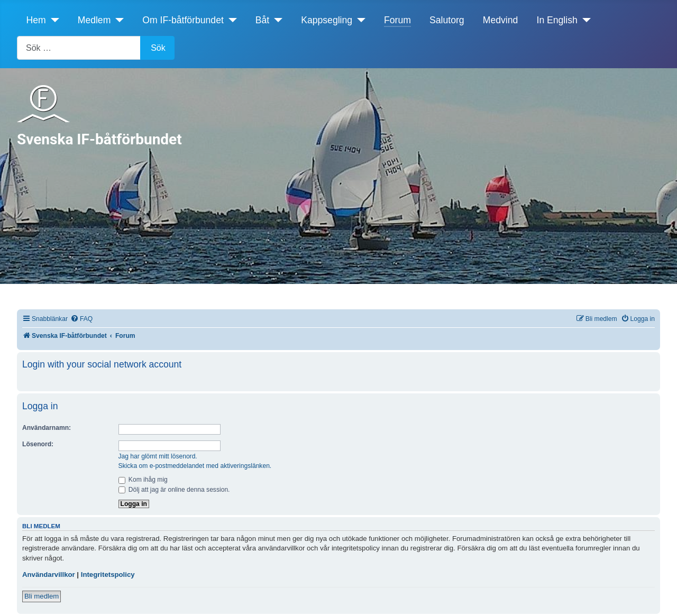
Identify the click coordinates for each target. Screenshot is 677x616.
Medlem (94, 20)
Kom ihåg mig (143, 480)
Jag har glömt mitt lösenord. (158, 456)
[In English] (584, 20)
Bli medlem (42, 596)
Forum (397, 20)
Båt (262, 20)
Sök (158, 48)
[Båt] (276, 20)
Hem (36, 20)
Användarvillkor (49, 574)
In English (557, 20)
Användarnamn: (47, 428)
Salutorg (447, 20)
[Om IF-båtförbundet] (230, 20)
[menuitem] (81, 319)
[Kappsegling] (359, 20)
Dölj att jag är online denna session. (174, 490)
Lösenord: (38, 444)
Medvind (501, 20)
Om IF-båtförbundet (183, 20)
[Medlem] (117, 20)
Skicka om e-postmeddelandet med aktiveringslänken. (195, 466)
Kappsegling (327, 20)
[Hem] (53, 20)
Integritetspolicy (108, 574)
